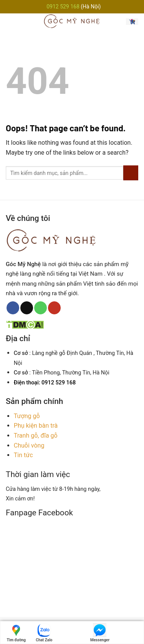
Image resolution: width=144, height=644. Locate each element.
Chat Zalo (44, 633)
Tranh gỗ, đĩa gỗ (36, 436)
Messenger (100, 633)
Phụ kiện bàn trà (36, 426)
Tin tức (23, 455)
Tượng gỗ (27, 416)
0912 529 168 (64, 7)
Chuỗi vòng (29, 445)
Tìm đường (17, 633)
